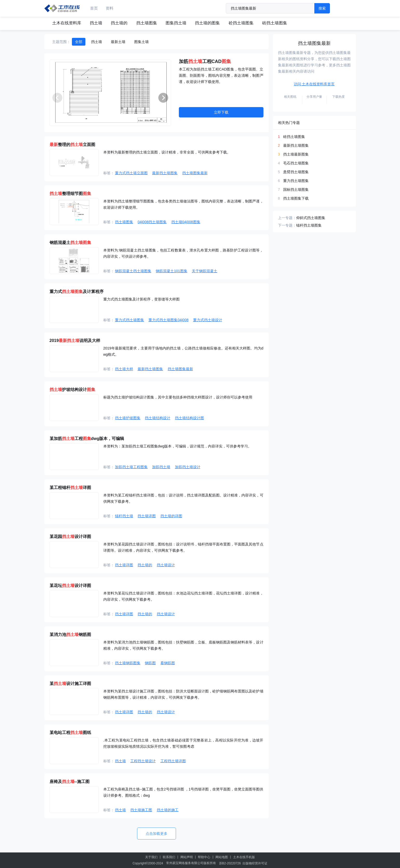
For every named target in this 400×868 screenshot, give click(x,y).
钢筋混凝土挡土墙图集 (133, 271)
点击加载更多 (157, 834)
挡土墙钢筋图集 (128, 663)
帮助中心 (204, 857)
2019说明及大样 (75, 341)
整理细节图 (70, 194)
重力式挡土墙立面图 (131, 173)
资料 (110, 8)
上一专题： (287, 218)
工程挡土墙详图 (173, 761)
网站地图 (222, 857)
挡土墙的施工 (168, 810)
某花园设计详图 (70, 537)
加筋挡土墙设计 (188, 467)
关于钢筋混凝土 (205, 271)
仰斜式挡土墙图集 (311, 218)
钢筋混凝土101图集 (171, 271)
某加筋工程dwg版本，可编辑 (87, 439)
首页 (94, 8)
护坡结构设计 (72, 390)
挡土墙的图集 (207, 23)
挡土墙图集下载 (296, 198)
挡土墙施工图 (141, 810)
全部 (79, 42)
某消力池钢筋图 (70, 635)
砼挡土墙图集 (241, 23)
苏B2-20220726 (230, 863)
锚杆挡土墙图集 (309, 225)
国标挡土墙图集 (296, 190)
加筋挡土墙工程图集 (131, 467)
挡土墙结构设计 (158, 418)
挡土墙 (96, 23)
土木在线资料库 (67, 23)
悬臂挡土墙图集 (296, 172)
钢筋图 (150, 663)
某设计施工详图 (70, 684)
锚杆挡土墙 (124, 516)
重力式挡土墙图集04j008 (168, 320)
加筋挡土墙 (161, 467)
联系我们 (169, 857)
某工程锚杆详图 (70, 488)
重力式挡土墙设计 (208, 320)
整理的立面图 (72, 145)
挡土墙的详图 (171, 516)
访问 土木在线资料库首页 (314, 84)
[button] (163, 98)
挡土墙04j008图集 (186, 222)
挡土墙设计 (166, 565)
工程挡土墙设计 (143, 761)
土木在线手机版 (244, 857)
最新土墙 (118, 42)
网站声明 (187, 857)
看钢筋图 (168, 663)
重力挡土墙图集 (296, 181)
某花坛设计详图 (70, 586)
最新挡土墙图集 (165, 173)
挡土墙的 (119, 23)
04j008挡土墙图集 (152, 222)
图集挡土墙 (176, 23)
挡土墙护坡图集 (128, 418)
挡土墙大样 (124, 369)
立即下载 (221, 112)
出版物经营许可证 (255, 863)
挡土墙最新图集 (296, 154)
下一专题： (287, 225)
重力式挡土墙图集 (130, 320)
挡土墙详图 (147, 516)
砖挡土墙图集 (275, 23)
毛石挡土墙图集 (296, 163)
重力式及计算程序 (77, 292)
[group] (110, 93)
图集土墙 (141, 42)
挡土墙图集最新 (195, 173)
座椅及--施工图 (70, 782)
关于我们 (151, 857)
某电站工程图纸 (70, 733)
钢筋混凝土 (70, 243)
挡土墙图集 (147, 23)
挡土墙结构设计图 (189, 418)
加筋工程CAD (205, 61)
